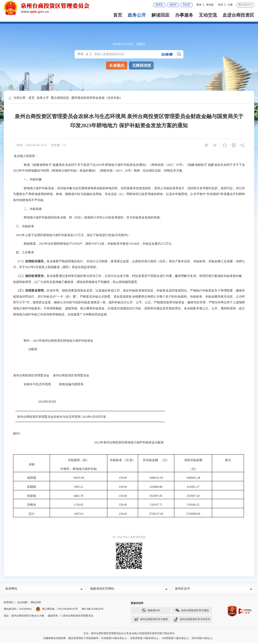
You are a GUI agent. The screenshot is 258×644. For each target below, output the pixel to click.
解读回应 (160, 15)
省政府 (173, 5)
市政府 (186, 5)
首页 (118, 15)
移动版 (210, 5)
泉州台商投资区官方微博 (151, 621)
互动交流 (208, 15)
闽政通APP (151, 612)
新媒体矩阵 (137, 604)
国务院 (159, 5)
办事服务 (184, 15)
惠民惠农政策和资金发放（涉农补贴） (97, 98)
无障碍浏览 (141, 66)
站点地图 (22, 604)
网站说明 (36, 604)
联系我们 (9, 604)
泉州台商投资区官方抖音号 (192, 621)
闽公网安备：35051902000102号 (57, 610)
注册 (230, 5)
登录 (220, 5)
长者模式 (117, 66)
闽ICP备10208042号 (93, 610)
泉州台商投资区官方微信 (192, 612)
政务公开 (137, 15)
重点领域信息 (60, 98)
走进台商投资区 (238, 15)
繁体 (199, 5)
